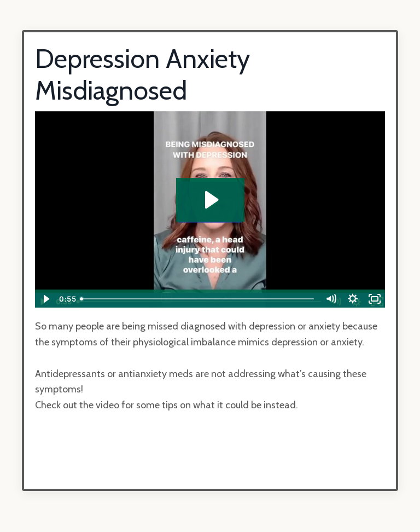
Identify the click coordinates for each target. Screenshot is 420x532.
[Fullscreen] (375, 299)
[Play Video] (45, 299)
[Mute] (331, 299)
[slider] (198, 299)
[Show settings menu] (353, 299)
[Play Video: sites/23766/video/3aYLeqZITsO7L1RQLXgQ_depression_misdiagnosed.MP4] (210, 200)
